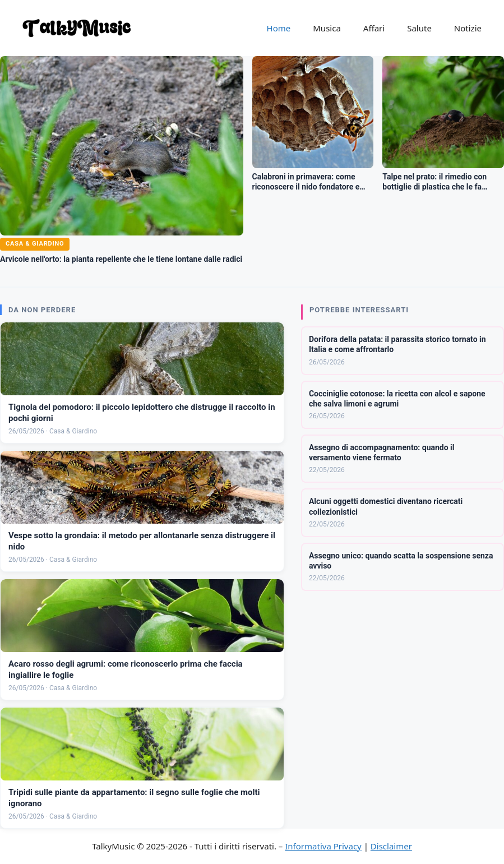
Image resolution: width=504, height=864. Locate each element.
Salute (419, 28)
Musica (327, 28)
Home (279, 28)
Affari (374, 28)
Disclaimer (391, 846)
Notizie (468, 28)
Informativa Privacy (323, 846)
